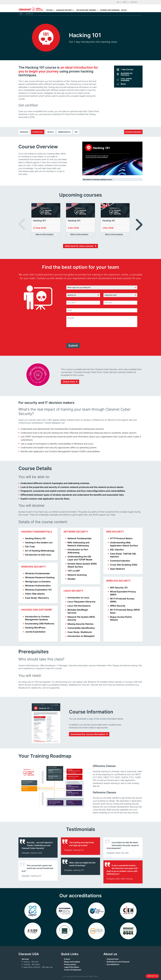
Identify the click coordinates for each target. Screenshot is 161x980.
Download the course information (88, 734)
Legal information (72, 967)
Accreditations (113, 964)
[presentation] (83, 335)
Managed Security (65, 10)
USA (119, 2)
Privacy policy (70, 964)
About (126, 2)
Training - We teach (32, 964)
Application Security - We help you (38, 967)
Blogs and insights (72, 962)
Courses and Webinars (110, 10)
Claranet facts (113, 959)
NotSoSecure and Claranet (118, 962)
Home (21, 14)
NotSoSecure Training (86, 10)
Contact (134, 2)
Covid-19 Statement (73, 970)
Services (25, 959)
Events (67, 959)
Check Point (69, 382)
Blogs (124, 10)
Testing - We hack (31, 962)
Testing (49, 10)
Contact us (152, 976)
